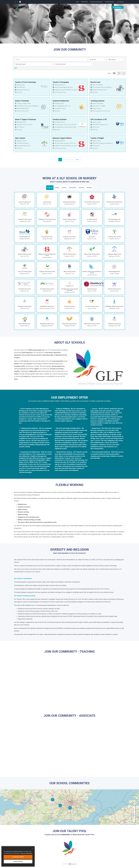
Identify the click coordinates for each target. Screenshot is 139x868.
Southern (81, 188)
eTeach (69, 864)
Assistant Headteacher (61, 101)
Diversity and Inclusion (96, 2)
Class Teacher (20, 138)
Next (77, 160)
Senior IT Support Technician (25, 119)
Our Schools (120, 2)
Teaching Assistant (97, 101)
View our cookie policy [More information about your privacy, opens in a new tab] (26, 853)
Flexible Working (110, 2)
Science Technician (22, 101)
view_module (114, 73)
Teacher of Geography (61, 82)
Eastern (64, 188)
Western (89, 188)
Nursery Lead (95, 82)
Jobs (77, 2)
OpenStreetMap (128, 824)
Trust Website (118, 7)
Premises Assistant (60, 119)
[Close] (32, 849)
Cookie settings (18, 861)
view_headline (124, 73)
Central (57, 188)
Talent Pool (84, 2)
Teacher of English (97, 138)
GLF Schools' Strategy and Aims (25, 596)
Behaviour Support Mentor (62, 138)
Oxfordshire (73, 188)
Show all (50, 188)
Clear (16, 68)
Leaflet (121, 824)
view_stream (119, 73)
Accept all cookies (18, 857)
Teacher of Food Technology (25, 82)
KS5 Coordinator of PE (99, 119)
